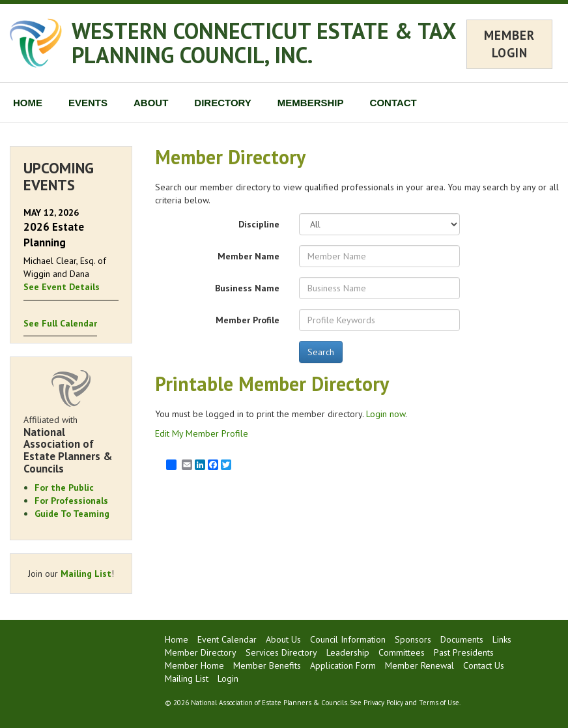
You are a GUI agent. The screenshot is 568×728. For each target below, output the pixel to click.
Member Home (194, 665)
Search (321, 352)
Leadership (348, 652)
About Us (283, 639)
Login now (386, 414)
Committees (402, 652)
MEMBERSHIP (311, 103)
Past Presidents (464, 652)
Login (228, 678)
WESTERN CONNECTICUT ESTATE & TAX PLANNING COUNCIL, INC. (264, 43)
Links (502, 639)
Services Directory (281, 652)
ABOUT (151, 103)
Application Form (343, 665)
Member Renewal (419, 665)
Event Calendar (227, 639)
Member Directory (201, 652)
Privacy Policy (383, 703)
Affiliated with (71, 444)
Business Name (247, 288)
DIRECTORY (223, 103)
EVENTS (88, 103)
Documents (462, 639)
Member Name (248, 256)
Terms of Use (439, 703)
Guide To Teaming (72, 514)
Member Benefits (267, 665)
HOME (28, 103)
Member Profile (248, 320)
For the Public (64, 488)
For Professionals (71, 501)
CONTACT (393, 103)
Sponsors (413, 639)
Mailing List (86, 574)
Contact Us (484, 665)
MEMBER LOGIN (509, 44)
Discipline (259, 224)
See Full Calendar (60, 323)
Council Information (348, 639)
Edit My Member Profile (202, 433)
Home (177, 639)
